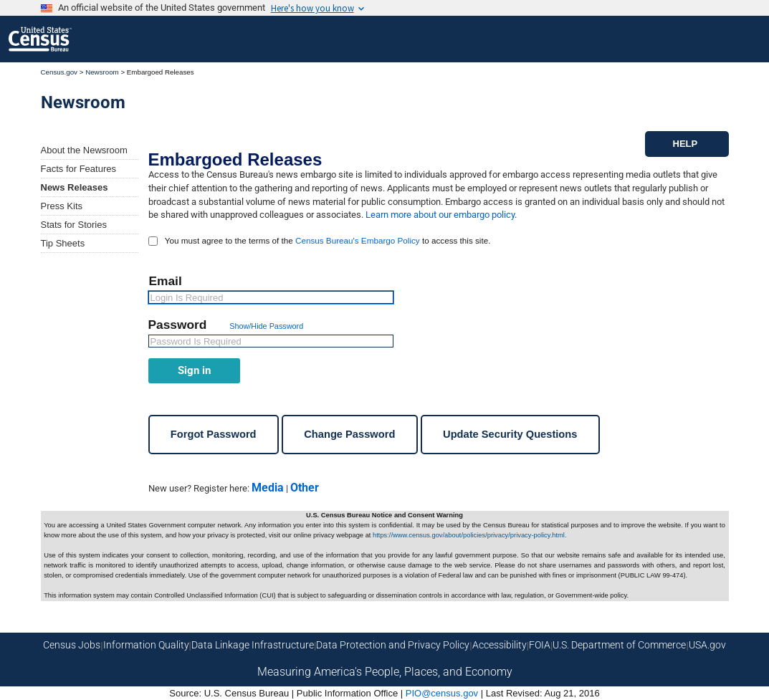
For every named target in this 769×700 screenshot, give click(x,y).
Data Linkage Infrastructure (253, 645)
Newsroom (102, 72)
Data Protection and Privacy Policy (393, 645)
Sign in (194, 370)
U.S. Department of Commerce (619, 645)
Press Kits (62, 206)
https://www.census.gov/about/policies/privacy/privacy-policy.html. (469, 535)
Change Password (349, 434)
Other (305, 488)
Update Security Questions (510, 434)
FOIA (540, 645)
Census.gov (59, 72)
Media (268, 488)
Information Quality (146, 645)
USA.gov (707, 645)
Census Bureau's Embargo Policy (358, 240)
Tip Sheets (63, 243)
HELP (686, 144)
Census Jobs (72, 645)
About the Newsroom (84, 150)
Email (166, 281)
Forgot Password (214, 434)
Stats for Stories (74, 225)
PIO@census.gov (442, 693)
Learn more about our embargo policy (440, 215)
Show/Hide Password (266, 326)
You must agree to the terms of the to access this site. (328, 240)
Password (180, 325)
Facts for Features (78, 169)
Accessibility (500, 645)
